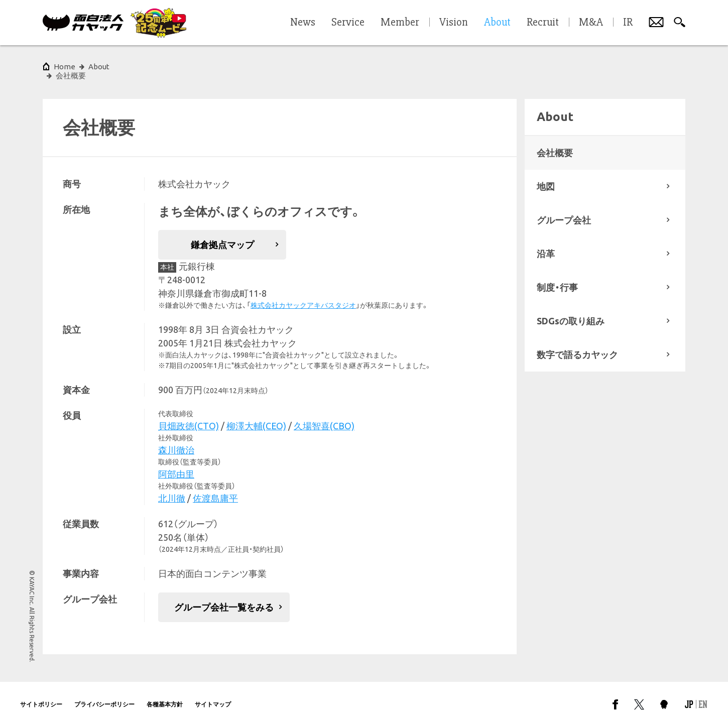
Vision (454, 23)
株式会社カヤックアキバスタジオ (303, 296)
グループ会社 (564, 211)
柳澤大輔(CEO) (256, 417)
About (99, 67)
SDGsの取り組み (571, 312)
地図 (546, 177)
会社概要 (555, 144)
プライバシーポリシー (104, 695)
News (303, 23)
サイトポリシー (41, 695)
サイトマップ (213, 695)
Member (400, 23)
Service (348, 23)
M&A (591, 23)
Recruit (543, 23)
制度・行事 (557, 278)
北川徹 (172, 489)
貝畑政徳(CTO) (189, 417)
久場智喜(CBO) (324, 417)
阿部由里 (176, 465)
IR (628, 23)
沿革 (546, 245)
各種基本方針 (165, 695)
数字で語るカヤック (577, 345)
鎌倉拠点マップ (222, 235)
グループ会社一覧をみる (224, 598)
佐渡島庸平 (215, 489)
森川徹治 (176, 441)
